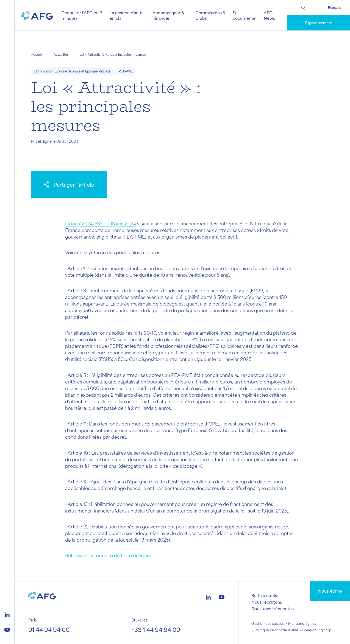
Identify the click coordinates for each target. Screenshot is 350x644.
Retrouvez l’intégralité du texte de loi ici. (109, 555)
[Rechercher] (303, 8)
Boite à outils (264, 595)
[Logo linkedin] (7, 614)
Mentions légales (302, 623)
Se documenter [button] (245, 15)
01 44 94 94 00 (49, 630)
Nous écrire (330, 591)
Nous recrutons (267, 602)
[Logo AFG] (37, 15)
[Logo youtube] (7, 629)
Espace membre (319, 23)
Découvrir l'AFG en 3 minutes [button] (82, 15)
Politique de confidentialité (276, 630)
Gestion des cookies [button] (268, 623)
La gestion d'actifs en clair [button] (127, 15)
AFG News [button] (269, 15)
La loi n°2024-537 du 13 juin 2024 (101, 223)
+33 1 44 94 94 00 (156, 630)
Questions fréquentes (273, 609)
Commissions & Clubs (210, 15)
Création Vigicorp (317, 630)
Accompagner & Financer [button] (168, 15)
